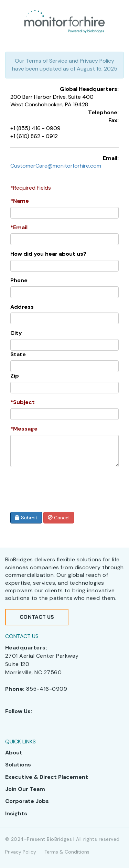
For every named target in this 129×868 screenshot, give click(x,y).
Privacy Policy (21, 852)
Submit (26, 518)
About (14, 753)
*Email (19, 227)
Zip (15, 376)
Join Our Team (25, 789)
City (16, 333)
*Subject (23, 402)
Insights (16, 813)
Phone (19, 280)
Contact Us (37, 617)
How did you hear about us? (48, 254)
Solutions (18, 765)
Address (22, 307)
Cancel (59, 518)
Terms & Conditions (67, 852)
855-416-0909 (47, 689)
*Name (20, 201)
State (18, 354)
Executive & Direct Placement (47, 777)
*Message (24, 429)
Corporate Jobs (27, 801)
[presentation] (59, 486)
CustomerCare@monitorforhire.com (56, 166)
